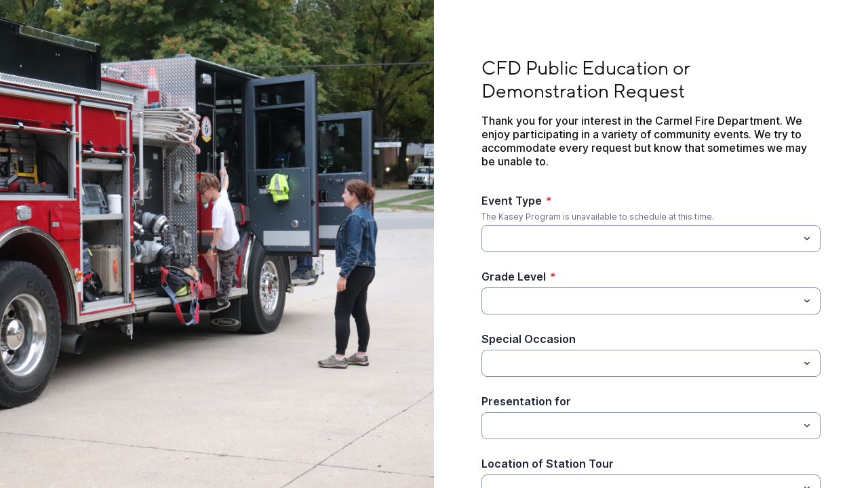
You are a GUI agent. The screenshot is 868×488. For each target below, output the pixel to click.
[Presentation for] (640, 426)
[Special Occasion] (640, 363)
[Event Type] (640, 239)
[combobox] (651, 239)
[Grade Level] (490, 301)
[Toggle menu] (807, 239)
